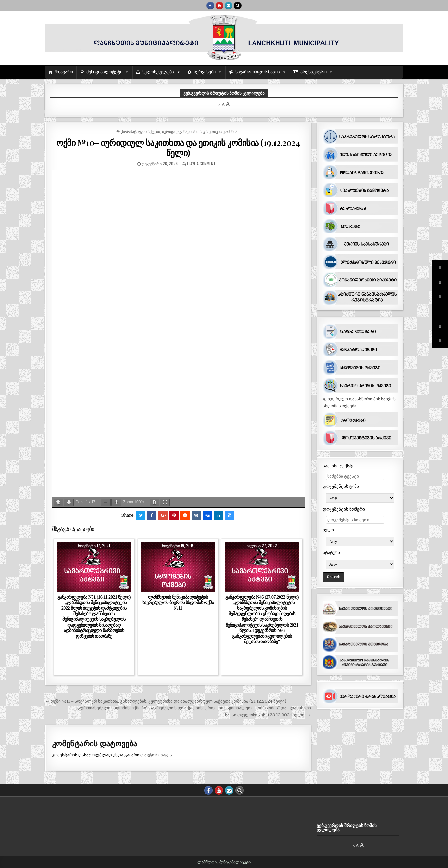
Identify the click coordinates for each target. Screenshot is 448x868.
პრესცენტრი (313, 72)
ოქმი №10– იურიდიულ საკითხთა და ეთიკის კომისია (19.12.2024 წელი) (178, 148)
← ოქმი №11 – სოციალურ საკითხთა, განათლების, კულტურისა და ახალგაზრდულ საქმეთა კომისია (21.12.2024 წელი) (166, 701)
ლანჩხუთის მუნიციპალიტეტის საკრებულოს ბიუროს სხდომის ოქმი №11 (178, 602)
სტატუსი (331, 553)
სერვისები (205, 72)
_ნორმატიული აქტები (140, 131)
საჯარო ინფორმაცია (258, 72)
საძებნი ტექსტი (339, 466)
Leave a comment (201, 164)
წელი (328, 530)
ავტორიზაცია (158, 755)
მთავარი (64, 72)
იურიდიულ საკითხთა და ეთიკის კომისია (200, 131)
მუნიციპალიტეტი (104, 72)
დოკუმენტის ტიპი (341, 486)
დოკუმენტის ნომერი (344, 509)
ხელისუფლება (158, 72)
